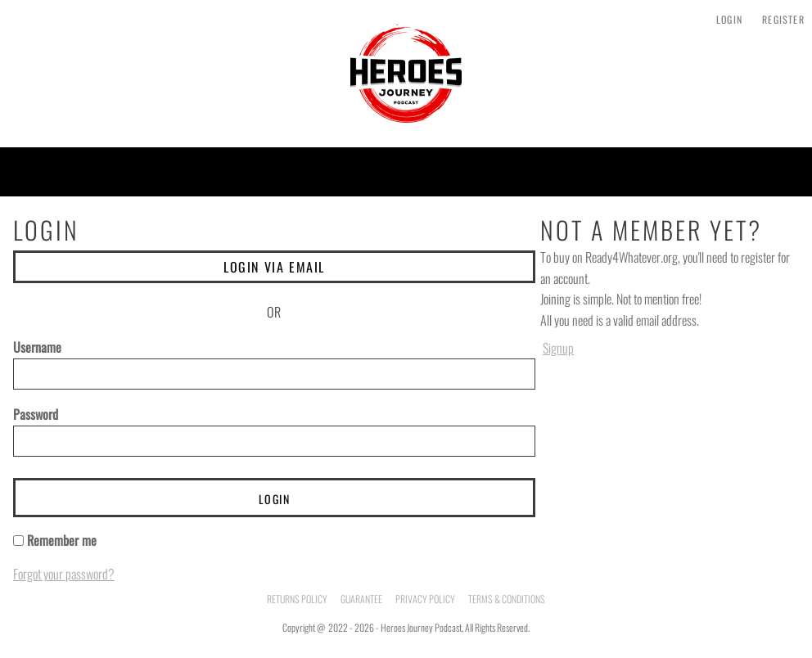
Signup (558, 348)
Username (37, 347)
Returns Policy (297, 599)
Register (783, 19)
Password (36, 414)
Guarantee (361, 599)
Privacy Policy (425, 599)
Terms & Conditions (507, 599)
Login (729, 19)
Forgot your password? (64, 574)
